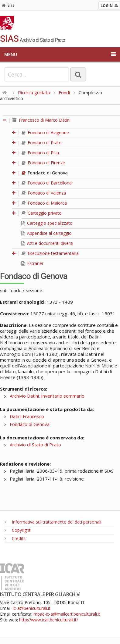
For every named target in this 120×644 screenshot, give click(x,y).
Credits (15, 538)
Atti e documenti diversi (47, 243)
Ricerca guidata (34, 92)
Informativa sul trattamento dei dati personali (53, 522)
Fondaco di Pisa (40, 153)
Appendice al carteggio (46, 233)
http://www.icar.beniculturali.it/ (49, 620)
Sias (8, 5)
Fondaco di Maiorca (44, 203)
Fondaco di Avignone (45, 132)
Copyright (18, 530)
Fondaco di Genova (45, 173)
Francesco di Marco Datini (41, 120)
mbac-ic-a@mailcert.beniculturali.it (67, 614)
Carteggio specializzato (47, 223)
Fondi (64, 92)
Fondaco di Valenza (44, 193)
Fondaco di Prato (42, 143)
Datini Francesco (27, 416)
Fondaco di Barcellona (47, 183)
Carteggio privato (42, 213)
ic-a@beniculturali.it (32, 608)
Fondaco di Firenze (43, 163)
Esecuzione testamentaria (50, 253)
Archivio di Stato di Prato (35, 445)
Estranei (32, 263)
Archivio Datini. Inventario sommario (47, 396)
